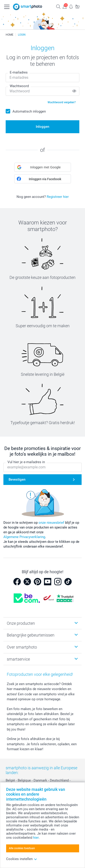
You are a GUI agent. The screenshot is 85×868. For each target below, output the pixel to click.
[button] (43, 167)
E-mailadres (19, 72)
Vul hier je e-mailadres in (26, 462)
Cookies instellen (22, 859)
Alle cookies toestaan (22, 848)
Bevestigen (17, 479)
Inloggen (42, 127)
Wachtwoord (19, 86)
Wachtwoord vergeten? (62, 102)
